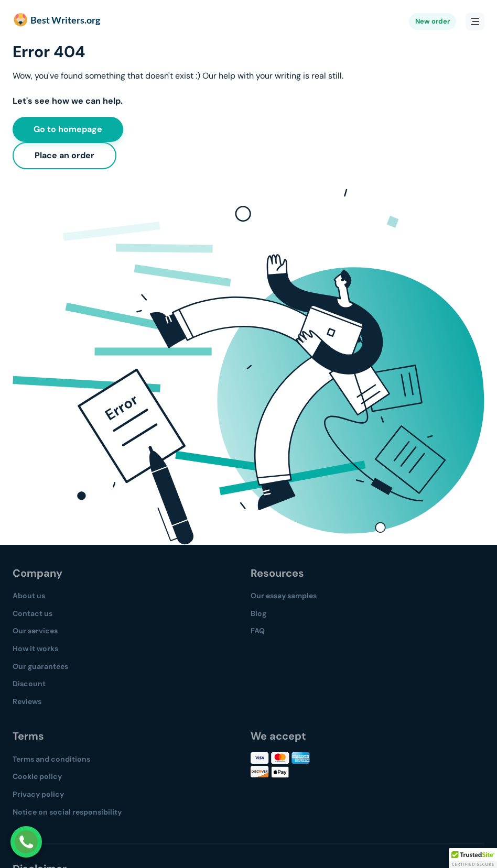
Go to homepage (68, 129)
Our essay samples (284, 596)
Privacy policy (38, 794)
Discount (29, 684)
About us (29, 596)
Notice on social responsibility (67, 812)
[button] (473, 858)
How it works (35, 649)
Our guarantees (40, 666)
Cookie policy (37, 776)
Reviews (27, 701)
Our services (35, 631)
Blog (258, 613)
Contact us (33, 613)
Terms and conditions (51, 759)
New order (433, 21)
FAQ (258, 631)
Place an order (64, 155)
